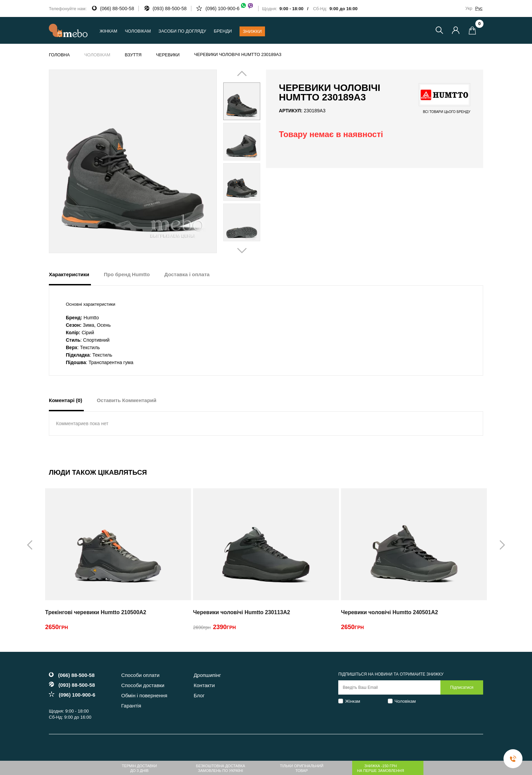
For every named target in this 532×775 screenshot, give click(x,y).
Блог (199, 695)
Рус (479, 8)
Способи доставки (143, 685)
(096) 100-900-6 (229, 8)
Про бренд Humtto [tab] (127, 274)
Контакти (204, 685)
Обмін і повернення (144, 695)
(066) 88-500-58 (117, 8)
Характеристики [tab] (69, 274)
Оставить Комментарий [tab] (127, 400)
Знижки (252, 31)
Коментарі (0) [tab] (65, 400)
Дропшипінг (207, 675)
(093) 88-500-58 (170, 8)
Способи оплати (140, 675)
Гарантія (131, 706)
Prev (232, 162)
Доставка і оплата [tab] (187, 274)
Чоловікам (405, 701)
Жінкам (353, 701)
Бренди (223, 31)
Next (251, 162)
